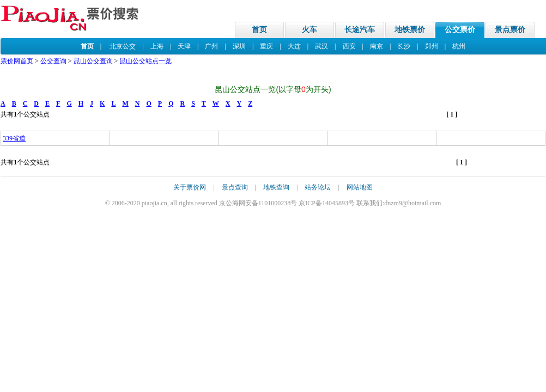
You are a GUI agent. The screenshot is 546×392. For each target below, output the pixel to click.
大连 (294, 46)
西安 (349, 46)
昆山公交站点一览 (145, 61)
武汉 (321, 46)
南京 (377, 46)
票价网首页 (17, 61)
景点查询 (235, 187)
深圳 (239, 46)
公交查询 (53, 61)
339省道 (14, 138)
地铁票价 (410, 30)
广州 (211, 46)
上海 (157, 46)
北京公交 (123, 46)
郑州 (432, 46)
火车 (310, 30)
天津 (184, 46)
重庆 (266, 46)
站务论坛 (318, 187)
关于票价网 (190, 187)
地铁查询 (276, 187)
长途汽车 (360, 30)
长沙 (404, 46)
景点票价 (510, 30)
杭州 (459, 46)
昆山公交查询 (93, 61)
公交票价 (460, 30)
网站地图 (360, 187)
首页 (259, 30)
